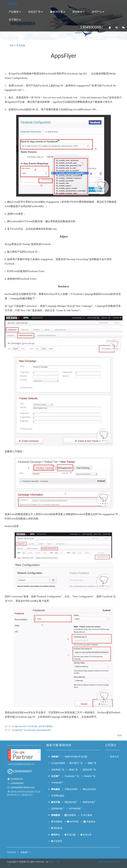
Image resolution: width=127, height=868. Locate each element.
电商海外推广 (89, 802)
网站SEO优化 (89, 789)
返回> (120, 736)
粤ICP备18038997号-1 (109, 862)
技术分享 (86, 835)
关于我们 (14, 20)
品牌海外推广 (58, 809)
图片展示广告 (76, 763)
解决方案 (57, 12)
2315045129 (16, 779)
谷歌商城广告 (58, 770)
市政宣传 (89, 822)
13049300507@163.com (22, 787)
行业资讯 (57, 841)
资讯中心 (97, 12)
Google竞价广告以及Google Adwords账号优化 (32, 730)
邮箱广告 (73, 770)
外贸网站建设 (58, 796)
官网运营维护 (71, 789)
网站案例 (57, 828)
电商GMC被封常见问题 (76, 757)
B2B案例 (56, 822)
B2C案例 (86, 815)
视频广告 (92, 763)
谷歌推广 (55, 757)
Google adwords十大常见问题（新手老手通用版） (33, 726)
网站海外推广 (71, 802)
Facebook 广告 (72, 776)
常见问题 (21, 45)
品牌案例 (70, 815)
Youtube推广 (57, 783)
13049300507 (17, 783)
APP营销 (73, 822)
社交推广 (55, 776)
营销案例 (77, 12)
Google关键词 (58, 763)
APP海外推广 (76, 809)
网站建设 (55, 789)
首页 (12, 45)
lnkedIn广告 (90, 776)
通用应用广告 (89, 770)
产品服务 (14, 12)
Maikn (52, 862)
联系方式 (114, 757)
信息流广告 (34, 12)
